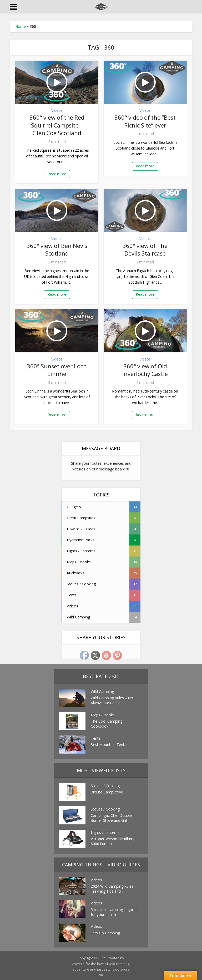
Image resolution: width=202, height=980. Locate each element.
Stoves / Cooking (105, 784)
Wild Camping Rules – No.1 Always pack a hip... (114, 699)
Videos (57, 110)
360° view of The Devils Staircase (145, 249)
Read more (57, 173)
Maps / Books (103, 713)
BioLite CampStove (107, 791)
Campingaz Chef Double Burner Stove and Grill (111, 817)
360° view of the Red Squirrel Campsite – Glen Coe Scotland (57, 125)
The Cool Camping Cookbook (107, 723)
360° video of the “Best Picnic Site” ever (145, 121)
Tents (96, 737)
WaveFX (79, 962)
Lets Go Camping (105, 932)
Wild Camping (102, 690)
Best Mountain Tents (109, 743)
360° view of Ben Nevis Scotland (57, 249)
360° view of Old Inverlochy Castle (145, 369)
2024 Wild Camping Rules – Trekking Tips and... (114, 888)
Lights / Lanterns (105, 831)
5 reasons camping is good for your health (114, 911)
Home (21, 26)
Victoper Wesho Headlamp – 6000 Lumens (115, 840)
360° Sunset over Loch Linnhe (57, 369)
